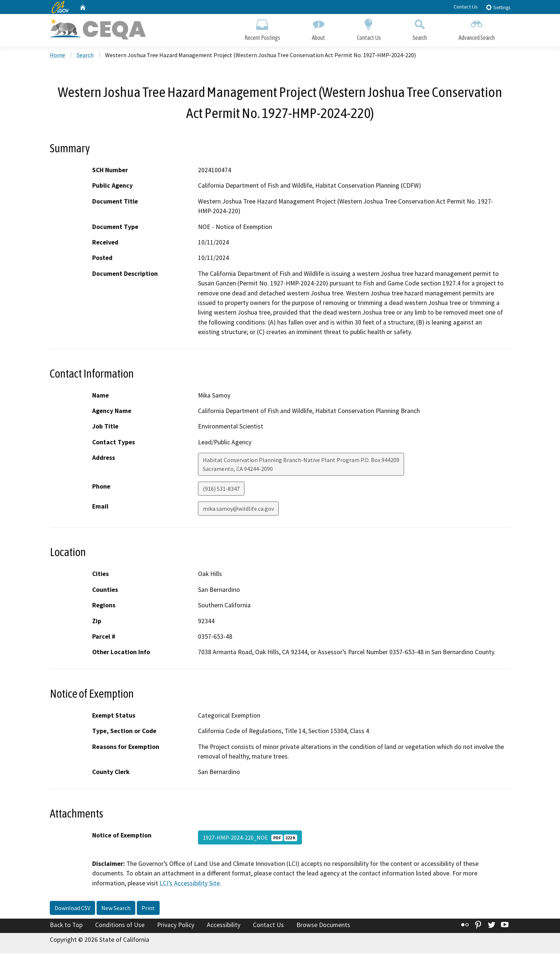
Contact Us (466, 7)
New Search (116, 909)
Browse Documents (323, 926)
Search (420, 29)
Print (148, 909)
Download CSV (72, 909)
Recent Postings (262, 29)
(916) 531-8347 (221, 490)
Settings (498, 7)
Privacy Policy (176, 926)
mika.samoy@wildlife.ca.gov (238, 510)
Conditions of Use (120, 926)
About (319, 29)
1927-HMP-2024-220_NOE (250, 838)
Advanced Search (477, 29)
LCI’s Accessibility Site (190, 884)
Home (58, 56)
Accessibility (224, 926)
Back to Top (66, 926)
